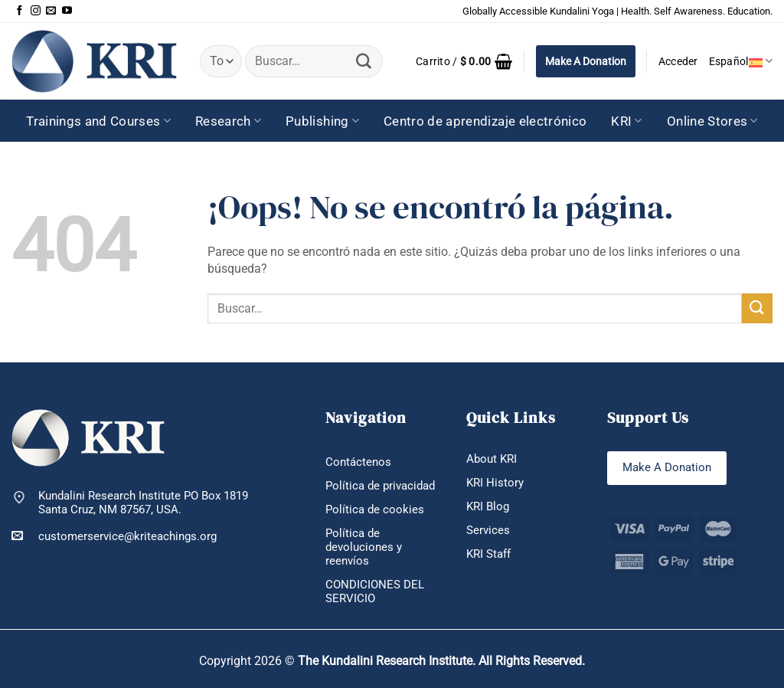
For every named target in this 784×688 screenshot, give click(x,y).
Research (228, 121)
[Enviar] (364, 61)
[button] (464, 61)
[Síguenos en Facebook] (20, 11)
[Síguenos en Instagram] (36, 11)
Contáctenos (358, 462)
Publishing (322, 121)
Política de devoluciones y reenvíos (364, 547)
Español (741, 61)
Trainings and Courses (98, 121)
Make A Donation (586, 61)
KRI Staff (488, 554)
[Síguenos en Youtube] (67, 11)
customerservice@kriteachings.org (114, 536)
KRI (627, 121)
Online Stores (712, 121)
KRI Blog (488, 506)
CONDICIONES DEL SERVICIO (375, 591)
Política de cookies (375, 509)
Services (488, 530)
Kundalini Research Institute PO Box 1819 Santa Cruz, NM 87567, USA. (143, 503)
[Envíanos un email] (51, 11)
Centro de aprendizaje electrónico (485, 121)
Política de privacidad (380, 486)
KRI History (495, 483)
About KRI (492, 459)
